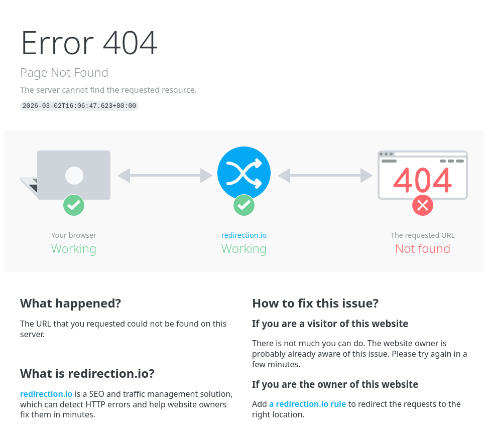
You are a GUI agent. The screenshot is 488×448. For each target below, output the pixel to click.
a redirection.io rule (308, 404)
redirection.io (244, 235)
